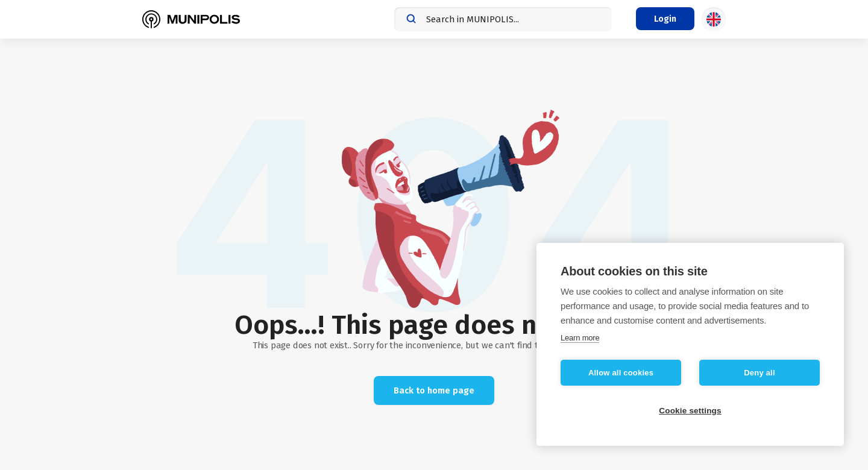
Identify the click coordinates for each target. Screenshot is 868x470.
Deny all (759, 373)
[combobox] (503, 19)
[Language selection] (714, 19)
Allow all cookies (621, 373)
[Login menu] (665, 19)
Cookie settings (690, 411)
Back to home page (434, 390)
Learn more (580, 338)
